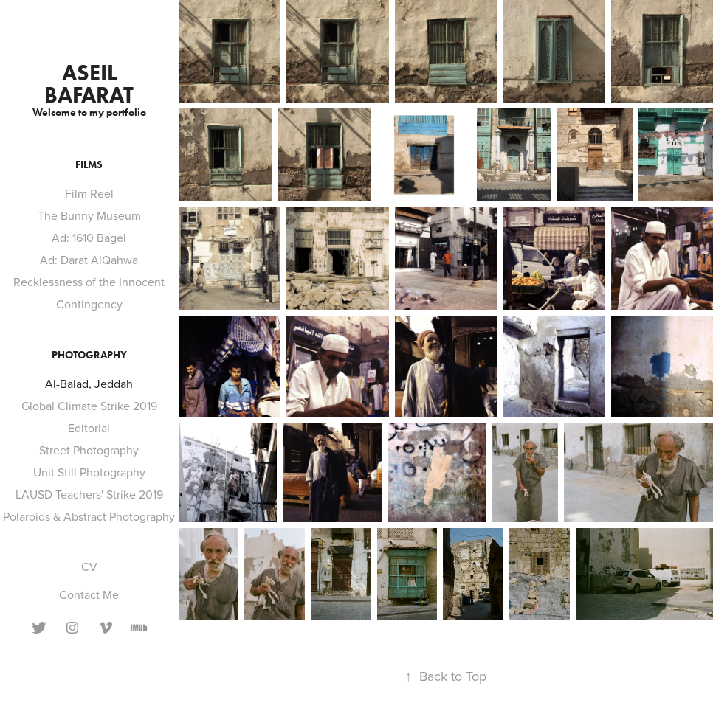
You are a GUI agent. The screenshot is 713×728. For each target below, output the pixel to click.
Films (89, 165)
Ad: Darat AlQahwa (89, 260)
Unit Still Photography (89, 472)
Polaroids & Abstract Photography (89, 516)
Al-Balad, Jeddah (89, 384)
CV (89, 566)
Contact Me (89, 594)
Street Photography (89, 450)
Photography (89, 355)
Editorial (89, 428)
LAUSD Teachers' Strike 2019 (89, 494)
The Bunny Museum (89, 215)
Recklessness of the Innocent (89, 282)
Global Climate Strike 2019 (89, 406)
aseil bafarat (89, 84)
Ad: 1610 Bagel (89, 238)
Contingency (89, 304)
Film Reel (89, 193)
